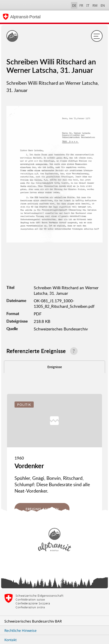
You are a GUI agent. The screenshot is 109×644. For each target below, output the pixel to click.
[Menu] (97, 36)
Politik (24, 405)
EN (103, 5)
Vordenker (29, 466)
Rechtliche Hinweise (20, 631)
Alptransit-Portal (25, 17)
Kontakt (10, 640)
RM (95, 5)
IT (88, 5)
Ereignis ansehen (42, 509)
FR (81, 5)
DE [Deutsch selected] (74, 5)
